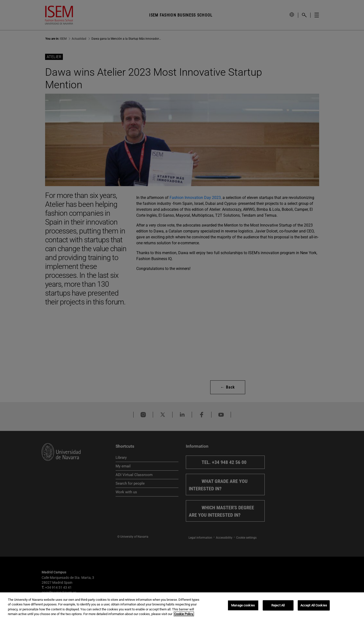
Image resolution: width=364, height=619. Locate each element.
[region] (182, 606)
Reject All (278, 605)
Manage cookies (243, 605)
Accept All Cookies (314, 605)
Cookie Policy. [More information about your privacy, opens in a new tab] (184, 614)
